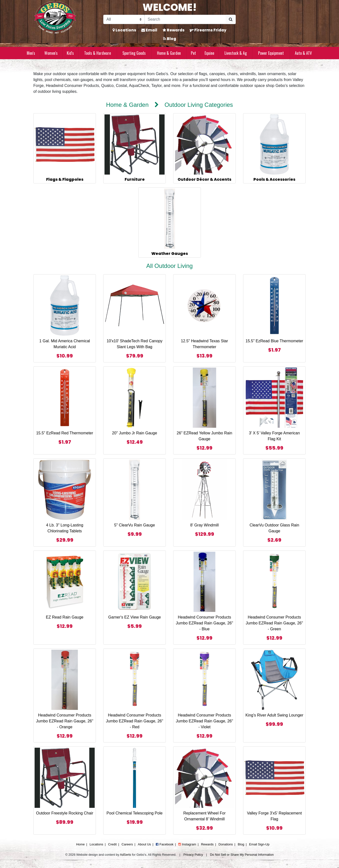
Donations (226, 844)
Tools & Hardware (98, 53)
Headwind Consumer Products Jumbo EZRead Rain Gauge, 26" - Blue (204, 623)
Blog (170, 39)
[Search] (185, 19)
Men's (31, 53)
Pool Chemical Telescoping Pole (134, 813)
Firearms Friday (208, 30)
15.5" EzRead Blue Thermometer (274, 341)
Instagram (187, 844)
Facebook (165, 844)
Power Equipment (271, 53)
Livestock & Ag (236, 53)
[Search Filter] (124, 19)
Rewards (174, 30)
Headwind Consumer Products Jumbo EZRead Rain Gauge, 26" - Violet (204, 721)
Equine (209, 53)
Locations (124, 30)
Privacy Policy (193, 855)
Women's (51, 53)
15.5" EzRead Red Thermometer (65, 433)
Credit (112, 844)
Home (80, 844)
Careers (127, 844)
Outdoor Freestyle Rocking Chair (65, 813)
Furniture (135, 179)
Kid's (70, 53)
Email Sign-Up (259, 844)
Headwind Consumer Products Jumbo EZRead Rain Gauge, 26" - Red (135, 721)
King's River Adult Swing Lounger (274, 715)
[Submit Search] (231, 19)
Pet (193, 53)
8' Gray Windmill (205, 525)
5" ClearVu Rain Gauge (134, 525)
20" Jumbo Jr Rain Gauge (135, 433)
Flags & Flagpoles (65, 179)
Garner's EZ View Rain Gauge (134, 617)
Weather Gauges (170, 254)
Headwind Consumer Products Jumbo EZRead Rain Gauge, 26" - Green (274, 623)
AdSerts (126, 855)
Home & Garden (169, 53)
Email (149, 30)
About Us (144, 844)
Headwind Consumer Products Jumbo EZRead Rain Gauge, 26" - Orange (65, 721)
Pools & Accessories (274, 179)
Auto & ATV (303, 53)
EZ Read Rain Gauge (65, 617)
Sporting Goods (134, 53)
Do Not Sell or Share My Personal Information (242, 855)
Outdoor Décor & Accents (204, 179)
